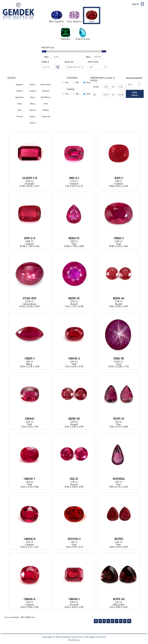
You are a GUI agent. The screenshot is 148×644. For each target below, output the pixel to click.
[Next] (125, 621)
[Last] (129, 621)
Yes (67, 82)
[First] (96, 621)
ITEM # (45, 62)
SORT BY (69, 62)
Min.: (47, 57)
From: (96, 87)
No (77, 82)
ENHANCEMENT (134, 78)
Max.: (88, 57)
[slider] (44, 51)
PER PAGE (93, 62)
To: (95, 95)
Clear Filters (135, 94)
